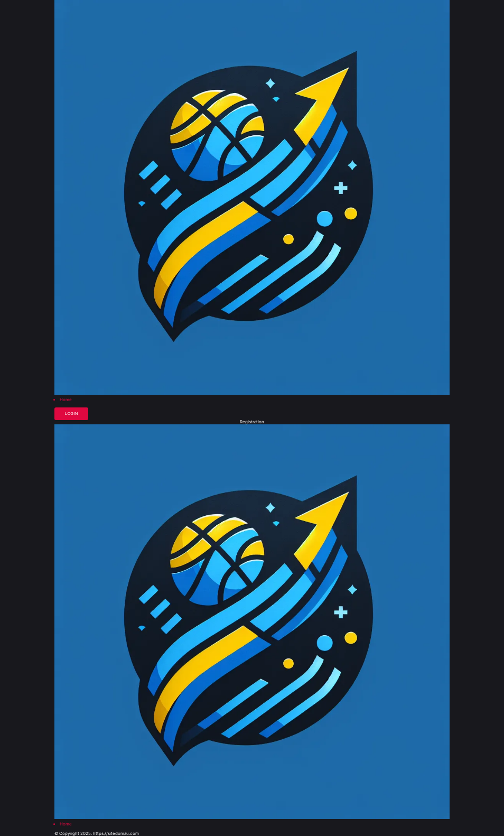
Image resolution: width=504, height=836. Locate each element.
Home (66, 400)
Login (72, 414)
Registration (252, 422)
